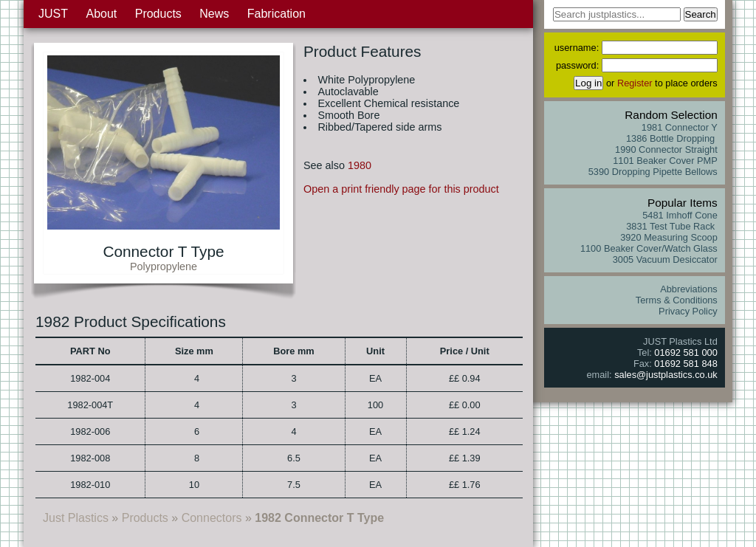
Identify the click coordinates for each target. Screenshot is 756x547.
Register (635, 83)
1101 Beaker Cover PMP (665, 161)
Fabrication (276, 14)
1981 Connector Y (680, 127)
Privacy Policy (688, 311)
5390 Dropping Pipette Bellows (653, 172)
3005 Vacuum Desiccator (665, 259)
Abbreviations (689, 289)
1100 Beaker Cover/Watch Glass (649, 248)
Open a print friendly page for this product (401, 189)
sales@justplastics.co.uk (666, 375)
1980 (360, 165)
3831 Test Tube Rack (672, 226)
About (101, 14)
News (214, 14)
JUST (53, 14)
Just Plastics (76, 518)
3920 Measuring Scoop (669, 237)
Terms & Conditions (677, 300)
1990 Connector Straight (666, 149)
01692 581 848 (685, 364)
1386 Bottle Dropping (672, 138)
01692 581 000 (685, 352)
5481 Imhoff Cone (680, 215)
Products (158, 14)
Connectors (212, 518)
